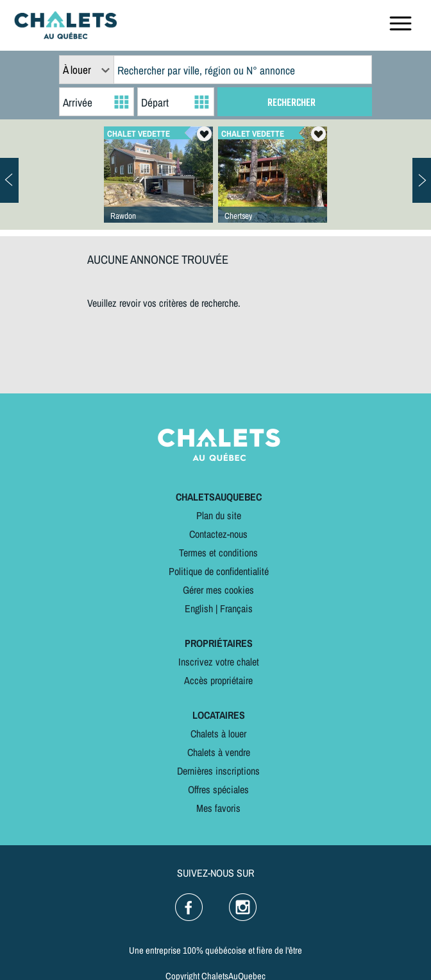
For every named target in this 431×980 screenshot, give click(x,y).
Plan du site (219, 515)
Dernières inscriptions (218, 771)
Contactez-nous (218, 534)
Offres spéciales (218, 789)
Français (236, 608)
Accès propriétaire (218, 680)
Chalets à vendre (219, 752)
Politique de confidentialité (219, 571)
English (199, 608)
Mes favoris (218, 808)
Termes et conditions (218, 553)
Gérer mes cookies (218, 590)
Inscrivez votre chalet (219, 662)
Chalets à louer (218, 734)
